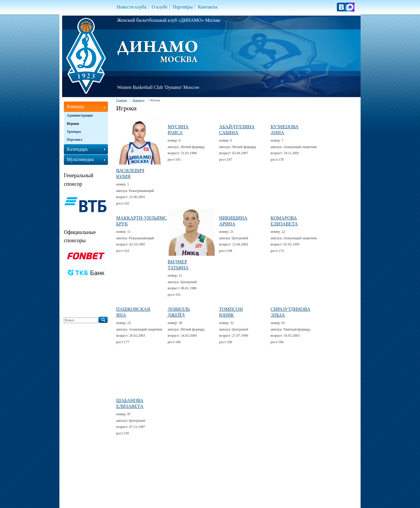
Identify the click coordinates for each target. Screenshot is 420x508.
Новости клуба (132, 7)
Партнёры (183, 7)
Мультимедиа (80, 159)
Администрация (80, 115)
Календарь (77, 149)
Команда (139, 100)
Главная (122, 100)
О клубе (159, 7)
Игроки (73, 124)
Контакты (208, 7)
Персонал (74, 140)
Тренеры (74, 132)
